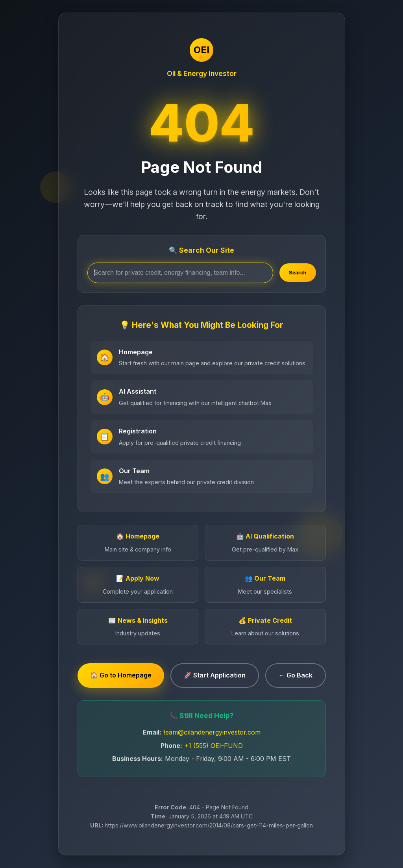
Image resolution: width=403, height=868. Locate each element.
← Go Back (296, 675)
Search (298, 273)
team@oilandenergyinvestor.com (212, 732)
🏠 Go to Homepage (121, 675)
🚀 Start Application (215, 675)
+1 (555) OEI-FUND (214, 746)
